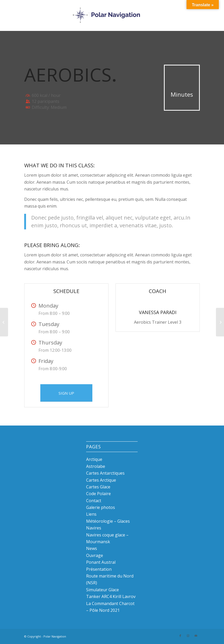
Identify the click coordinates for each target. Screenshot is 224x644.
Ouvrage (95, 555)
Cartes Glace (98, 487)
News (92, 548)
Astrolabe (96, 466)
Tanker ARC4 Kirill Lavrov (111, 596)
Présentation (99, 569)
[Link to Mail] (196, 636)
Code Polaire (98, 494)
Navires (94, 528)
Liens (91, 514)
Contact (94, 501)
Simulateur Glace (103, 590)
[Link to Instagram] (188, 636)
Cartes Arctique (101, 480)
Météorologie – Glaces (108, 521)
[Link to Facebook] (180, 636)
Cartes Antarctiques (105, 473)
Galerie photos (101, 507)
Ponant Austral (101, 562)
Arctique (94, 459)
